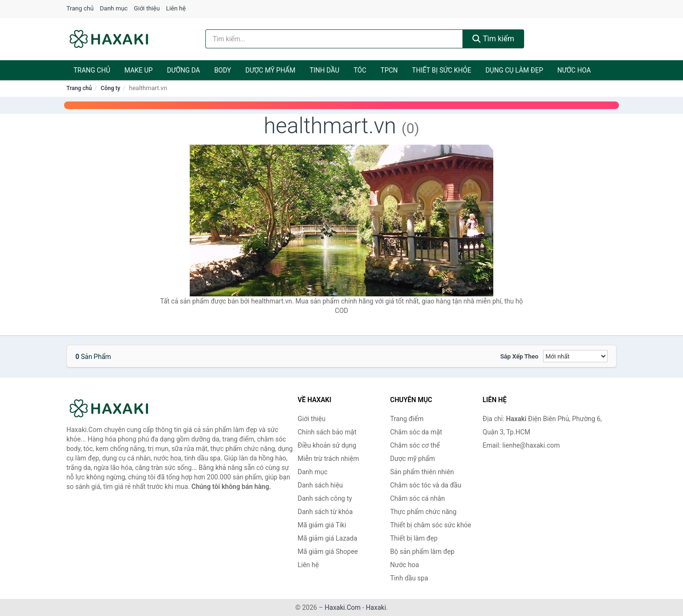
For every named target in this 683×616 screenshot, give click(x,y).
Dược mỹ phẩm (270, 70)
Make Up (138, 70)
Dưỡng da (184, 70)
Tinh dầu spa (409, 578)
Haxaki (376, 607)
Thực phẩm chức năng (424, 512)
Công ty (110, 88)
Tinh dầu (325, 70)
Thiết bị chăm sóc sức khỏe (431, 525)
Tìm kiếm (493, 39)
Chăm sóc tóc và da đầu (426, 485)
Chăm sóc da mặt (416, 432)
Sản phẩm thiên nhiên (422, 472)
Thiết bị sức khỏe (442, 70)
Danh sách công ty (325, 498)
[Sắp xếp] (575, 356)
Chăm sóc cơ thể (415, 445)
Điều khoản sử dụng (327, 445)
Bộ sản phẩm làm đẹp (423, 552)
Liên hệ (176, 8)
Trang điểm (407, 419)
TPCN (389, 70)
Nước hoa (574, 70)
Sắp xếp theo (519, 356)
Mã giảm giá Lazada (328, 538)
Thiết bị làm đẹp (414, 538)
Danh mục (114, 8)
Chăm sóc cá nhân (418, 498)
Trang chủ (80, 8)
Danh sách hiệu (320, 485)
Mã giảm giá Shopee (328, 552)
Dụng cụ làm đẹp (514, 70)
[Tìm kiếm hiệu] (334, 39)
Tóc (360, 70)
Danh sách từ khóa (325, 512)
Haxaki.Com (343, 607)
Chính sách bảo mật (327, 432)
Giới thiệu (147, 8)
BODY (223, 70)
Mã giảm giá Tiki (322, 525)
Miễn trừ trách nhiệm (328, 459)
